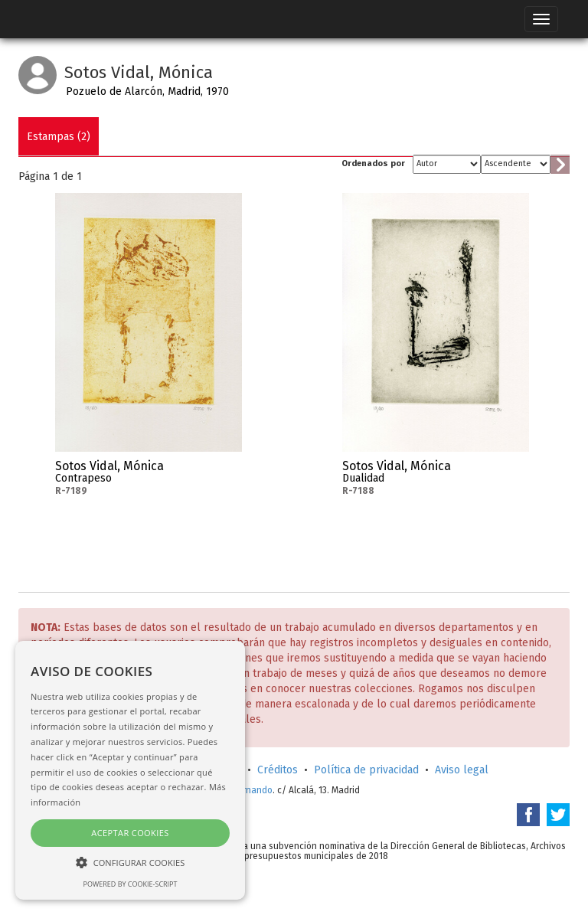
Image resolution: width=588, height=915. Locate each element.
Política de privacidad (366, 770)
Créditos (278, 770)
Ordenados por (373, 163)
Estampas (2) (59, 137)
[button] (130, 862)
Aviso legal (462, 770)
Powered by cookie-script (131, 884)
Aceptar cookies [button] (130, 833)
